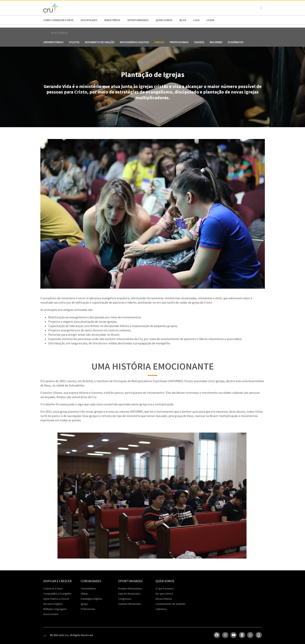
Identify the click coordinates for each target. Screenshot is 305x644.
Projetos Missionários (130, 588)
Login (210, 20)
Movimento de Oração (100, 42)
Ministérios (112, 20)
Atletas (74, 42)
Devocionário (51, 614)
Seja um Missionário (129, 594)
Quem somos (164, 20)
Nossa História (164, 599)
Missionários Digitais (134, 42)
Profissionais (179, 42)
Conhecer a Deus (53, 588)
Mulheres (216, 42)
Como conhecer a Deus (58, 20)
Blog (183, 20)
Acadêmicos (236, 42)
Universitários (53, 42)
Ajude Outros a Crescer (56, 599)
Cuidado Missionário (130, 604)
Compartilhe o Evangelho (57, 594)
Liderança (161, 609)
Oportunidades (138, 20)
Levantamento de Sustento (171, 604)
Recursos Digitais (53, 604)
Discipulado (89, 20)
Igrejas (159, 42)
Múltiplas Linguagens (55, 609)
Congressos (125, 599)
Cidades (199, 42)
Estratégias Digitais (91, 599)
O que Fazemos (165, 588)
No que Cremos (164, 594)
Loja (196, 20)
